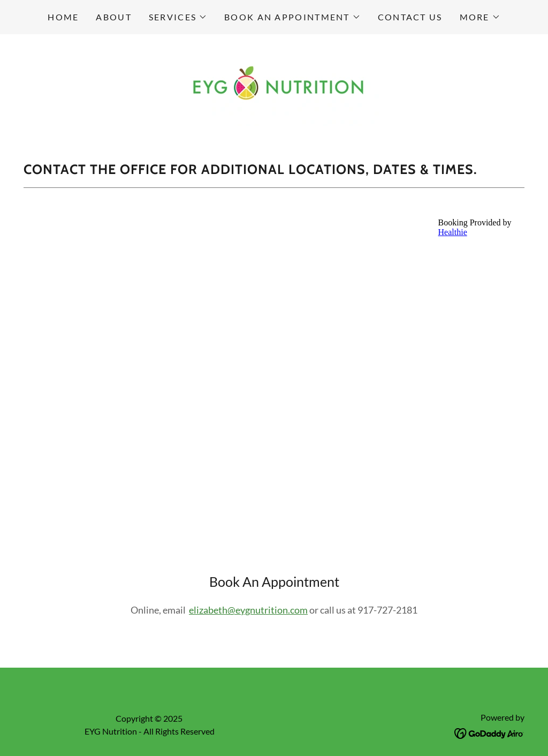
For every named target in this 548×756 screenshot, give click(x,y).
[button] (178, 17)
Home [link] (63, 17)
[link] (274, 85)
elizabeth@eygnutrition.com (248, 610)
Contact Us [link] (410, 17)
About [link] (113, 17)
